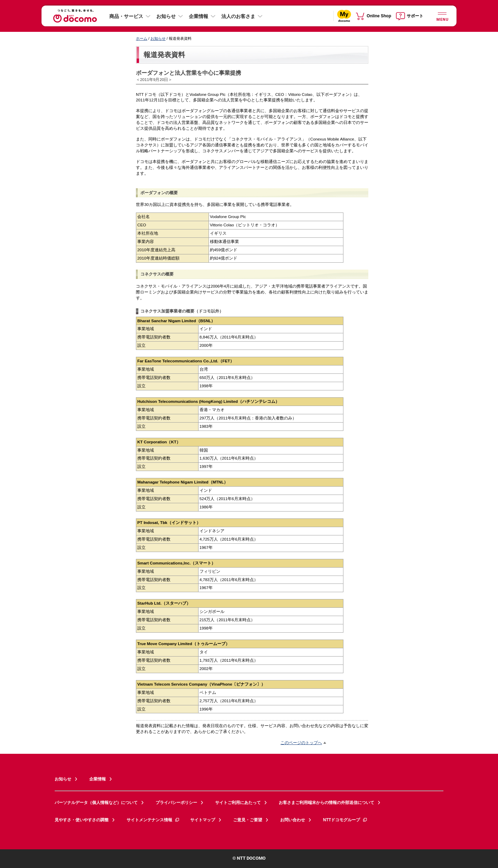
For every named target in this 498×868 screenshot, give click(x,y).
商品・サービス (126, 16)
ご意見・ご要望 (248, 820)
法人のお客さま (238, 16)
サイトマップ (203, 820)
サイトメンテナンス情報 (153, 820)
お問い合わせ (293, 820)
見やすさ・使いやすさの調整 (82, 820)
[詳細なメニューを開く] (442, 16)
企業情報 (199, 16)
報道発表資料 (164, 55)
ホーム (142, 38)
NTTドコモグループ (345, 820)
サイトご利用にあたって (238, 803)
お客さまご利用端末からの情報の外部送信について (326, 803)
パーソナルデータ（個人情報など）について (96, 803)
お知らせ (166, 16)
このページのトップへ (301, 743)
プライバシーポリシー (176, 803)
